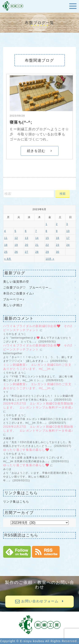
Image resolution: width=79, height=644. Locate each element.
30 (58, 252)
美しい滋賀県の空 (16, 282)
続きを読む (39, 151)
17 (68, 238)
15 (47, 238)
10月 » (50, 259)
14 (37, 238)
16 (58, 238)
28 (37, 252)
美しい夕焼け (13, 305)
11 (6, 238)
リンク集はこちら (16, 502)
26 (16, 252)
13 (27, 238)
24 (68, 245)
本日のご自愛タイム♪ (19, 293)
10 (68, 231)
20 (27, 245)
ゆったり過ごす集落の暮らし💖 (26, 450)
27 (27, 252)
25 (6, 252)
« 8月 (8, 259)
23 (58, 245)
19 (16, 245)
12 (16, 238)
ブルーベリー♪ (14, 299)
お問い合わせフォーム (39, 601)
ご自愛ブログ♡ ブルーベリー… (27, 287)
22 (47, 245)
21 (37, 245)
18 (6, 245)
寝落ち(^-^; (21, 122)
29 (47, 252)
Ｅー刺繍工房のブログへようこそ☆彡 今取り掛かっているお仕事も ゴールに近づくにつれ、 (39, 134)
